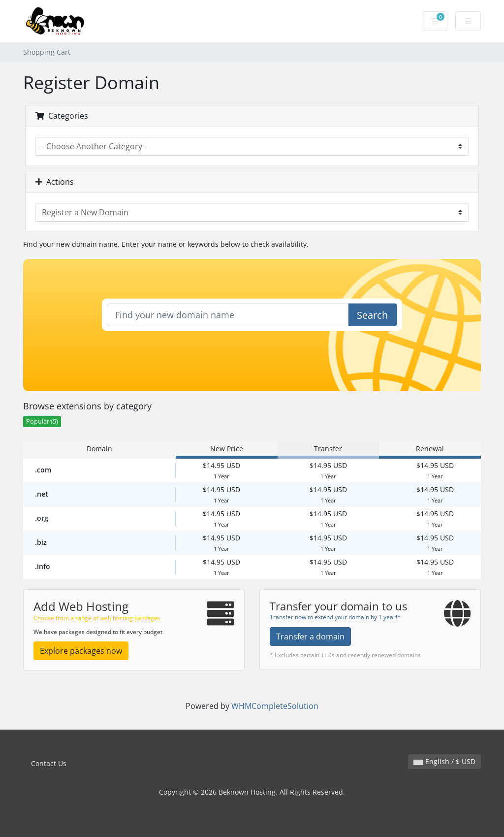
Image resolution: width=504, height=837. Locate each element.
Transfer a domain (310, 636)
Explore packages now (81, 651)
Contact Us (49, 763)
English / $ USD (444, 761)
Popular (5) (42, 421)
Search (372, 315)
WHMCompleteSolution (275, 706)
